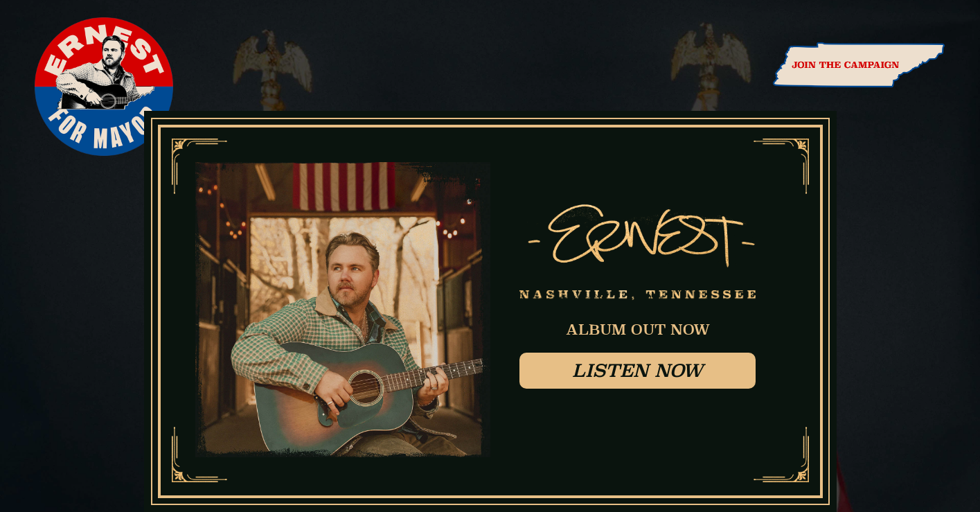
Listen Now (638, 370)
